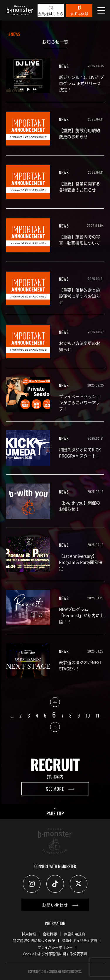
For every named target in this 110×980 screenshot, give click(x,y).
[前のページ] (55, 704)
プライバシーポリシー (55, 947)
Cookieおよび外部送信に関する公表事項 (55, 954)
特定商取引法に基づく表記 (34, 940)
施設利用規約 (75, 934)
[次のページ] (55, 729)
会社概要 (50, 934)
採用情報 (29, 934)
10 (88, 715)
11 (97, 715)
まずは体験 (79, 14)
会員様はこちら (51, 14)
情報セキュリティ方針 (80, 940)
